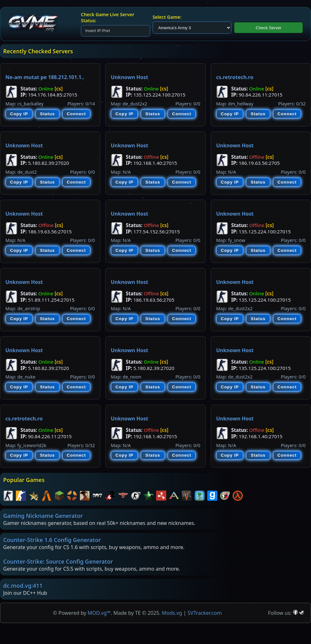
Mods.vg (172, 613)
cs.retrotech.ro (235, 77)
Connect (76, 114)
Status (47, 114)
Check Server (269, 28)
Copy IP (19, 114)
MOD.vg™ (99, 613)
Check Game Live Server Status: (108, 17)
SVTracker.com (205, 613)
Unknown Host (129, 77)
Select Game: (167, 17)
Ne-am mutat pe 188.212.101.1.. (45, 77)
